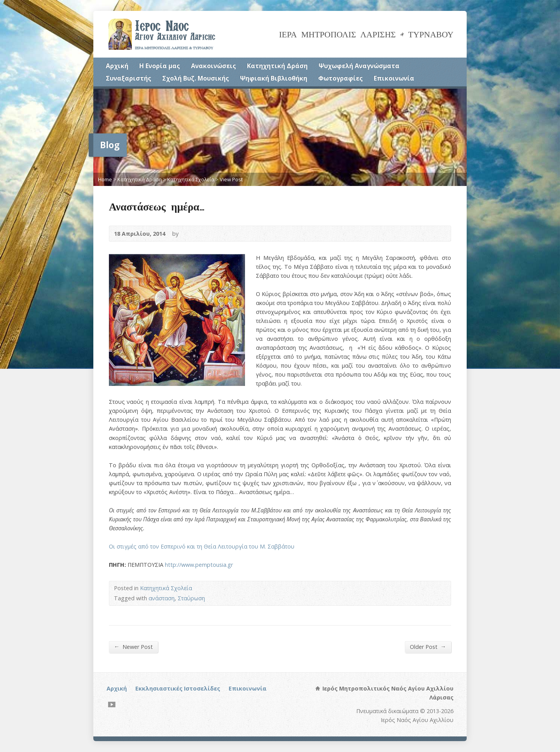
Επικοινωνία (394, 78)
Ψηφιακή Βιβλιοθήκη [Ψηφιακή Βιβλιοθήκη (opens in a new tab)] (274, 78)
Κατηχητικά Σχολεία (191, 179)
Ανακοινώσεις (213, 66)
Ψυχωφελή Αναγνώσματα (359, 66)
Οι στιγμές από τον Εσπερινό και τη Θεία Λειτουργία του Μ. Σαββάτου (202, 546)
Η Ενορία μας (160, 66)
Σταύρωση (191, 598)
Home (105, 179)
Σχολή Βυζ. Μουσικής (196, 78)
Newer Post (133, 647)
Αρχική (117, 66)
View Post (231, 179)
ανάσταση (162, 598)
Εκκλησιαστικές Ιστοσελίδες (178, 688)
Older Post (428, 647)
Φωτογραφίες (340, 78)
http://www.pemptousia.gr (199, 565)
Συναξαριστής (129, 78)
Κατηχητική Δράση (277, 66)
